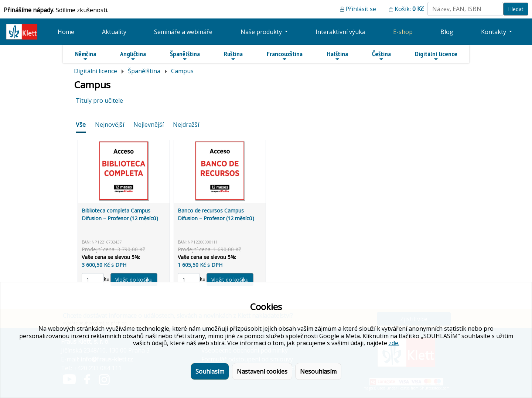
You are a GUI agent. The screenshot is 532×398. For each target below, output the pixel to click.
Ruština (233, 56)
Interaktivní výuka (340, 32)
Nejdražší (186, 125)
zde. (394, 343)
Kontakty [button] (494, 32)
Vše (81, 125)
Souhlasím (210, 371)
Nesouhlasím (318, 371)
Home (66, 32)
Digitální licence (436, 56)
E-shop (403, 32)
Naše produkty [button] (262, 32)
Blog (447, 32)
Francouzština (285, 56)
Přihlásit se (361, 9)
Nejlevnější (149, 125)
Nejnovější (110, 125)
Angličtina (133, 56)
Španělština (185, 56)
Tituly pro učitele (99, 101)
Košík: (409, 9)
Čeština (381, 56)
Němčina (86, 56)
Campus (182, 71)
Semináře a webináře (183, 32)
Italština (337, 56)
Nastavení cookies (262, 371)
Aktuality (114, 32)
